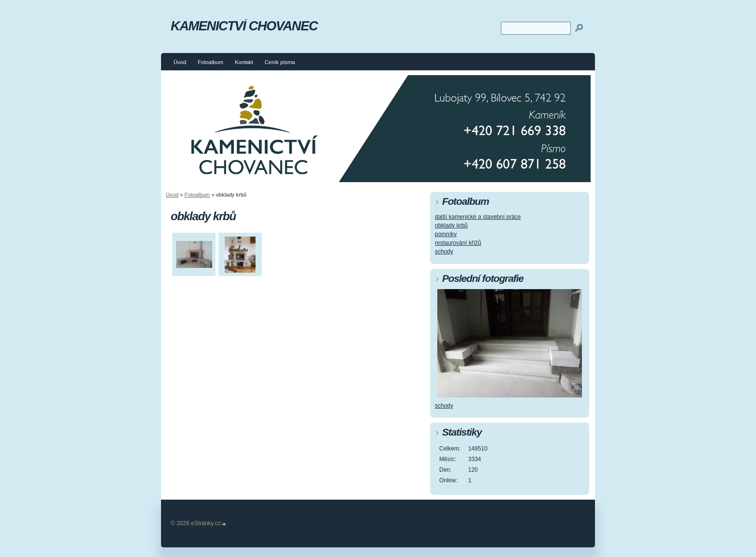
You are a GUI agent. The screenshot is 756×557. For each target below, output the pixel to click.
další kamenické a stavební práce (478, 217)
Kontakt (244, 62)
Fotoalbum (210, 62)
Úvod (180, 62)
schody (444, 252)
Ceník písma (280, 62)
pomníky (446, 234)
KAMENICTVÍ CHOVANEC (244, 26)
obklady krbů (451, 225)
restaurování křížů (458, 243)
